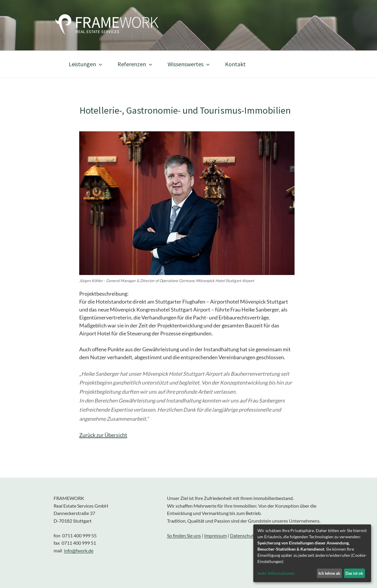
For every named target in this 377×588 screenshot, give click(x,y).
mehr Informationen (276, 573)
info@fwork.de (79, 550)
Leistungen (86, 64)
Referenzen (135, 64)
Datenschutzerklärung (253, 535)
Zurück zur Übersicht (103, 435)
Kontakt (235, 64)
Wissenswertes (189, 64)
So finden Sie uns (184, 535)
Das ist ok (354, 573)
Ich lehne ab (329, 573)
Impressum (215, 535)
